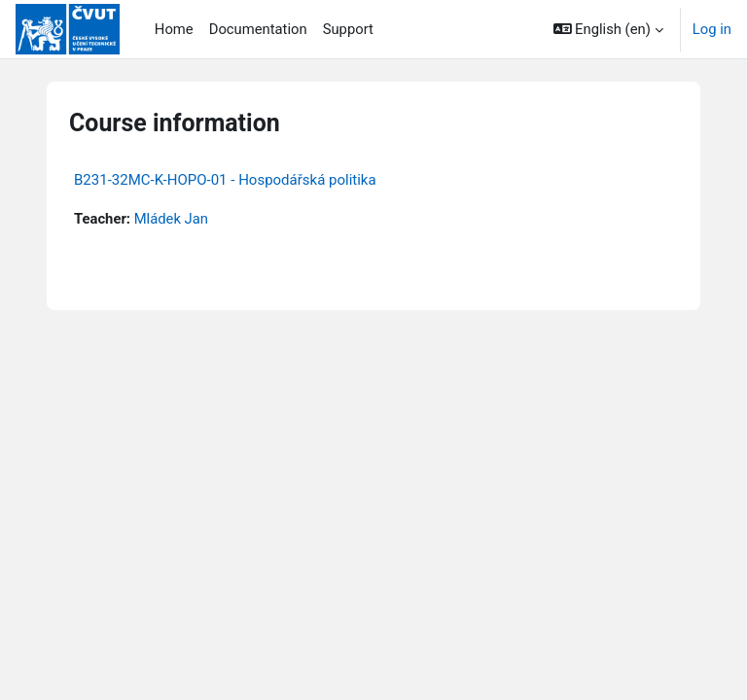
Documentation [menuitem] (258, 29)
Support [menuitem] (348, 29)
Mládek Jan (171, 219)
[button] (608, 29)
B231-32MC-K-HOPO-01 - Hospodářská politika (225, 180)
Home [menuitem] (174, 29)
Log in (712, 29)
